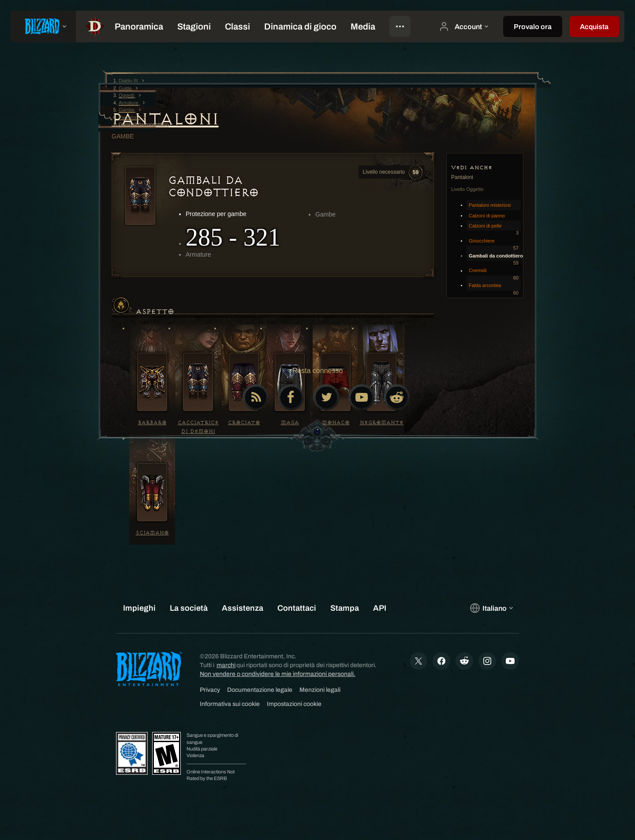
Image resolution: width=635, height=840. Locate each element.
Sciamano (152, 533)
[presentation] (43, 26)
